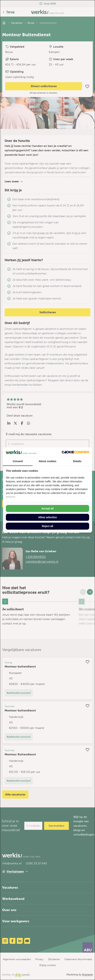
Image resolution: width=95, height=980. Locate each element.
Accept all (47, 508)
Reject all (47, 526)
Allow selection (48, 517)
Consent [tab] (18, 461)
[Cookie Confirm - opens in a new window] (75, 452)
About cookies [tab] (47, 461)
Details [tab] (77, 461)
